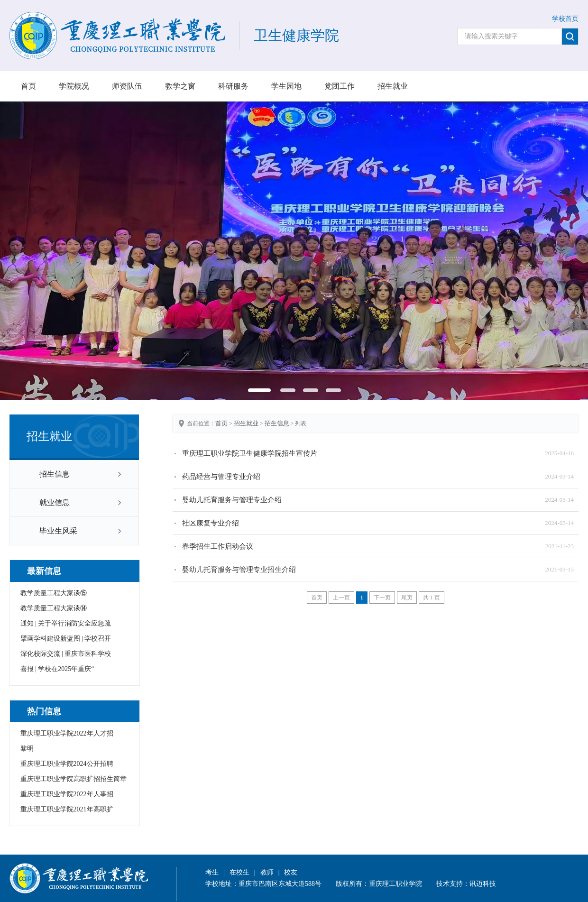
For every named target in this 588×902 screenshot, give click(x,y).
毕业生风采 (58, 531)
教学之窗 (180, 86)
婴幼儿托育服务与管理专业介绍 (232, 500)
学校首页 (565, 19)
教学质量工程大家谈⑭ (54, 608)
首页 (28, 86)
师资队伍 (127, 86)
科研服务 (233, 86)
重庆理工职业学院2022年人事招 (67, 794)
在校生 (239, 872)
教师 (267, 872)
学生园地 (286, 86)
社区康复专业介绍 (211, 523)
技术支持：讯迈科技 (466, 884)
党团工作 (340, 86)
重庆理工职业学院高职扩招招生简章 (73, 779)
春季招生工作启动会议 (218, 546)
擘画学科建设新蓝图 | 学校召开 (66, 639)
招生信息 (55, 474)
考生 (212, 872)
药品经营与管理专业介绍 (221, 477)
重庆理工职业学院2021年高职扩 (67, 809)
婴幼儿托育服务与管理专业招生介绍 (239, 570)
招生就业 (393, 86)
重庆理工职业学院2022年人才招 (67, 733)
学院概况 (74, 86)
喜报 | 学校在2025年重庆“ (57, 669)
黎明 (27, 749)
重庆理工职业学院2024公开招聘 (67, 764)
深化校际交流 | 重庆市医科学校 (66, 654)
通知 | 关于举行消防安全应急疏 (66, 623)
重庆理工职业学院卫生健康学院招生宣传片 (250, 453)
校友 (291, 872)
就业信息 (55, 502)
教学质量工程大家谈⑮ (54, 593)
